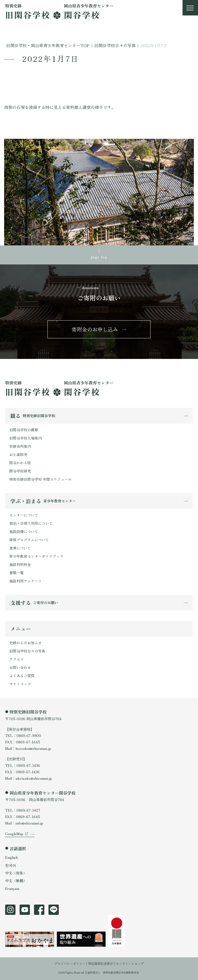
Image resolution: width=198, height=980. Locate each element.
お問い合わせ (20, 667)
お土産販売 (18, 454)
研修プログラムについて (29, 540)
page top (99, 257)
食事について (20, 548)
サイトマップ (20, 684)
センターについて (24, 515)
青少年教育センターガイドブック (36, 556)
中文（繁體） (16, 881)
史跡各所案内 (20, 446)
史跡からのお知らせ (26, 643)
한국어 (11, 865)
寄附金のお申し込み (95, 329)
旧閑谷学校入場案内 (26, 438)
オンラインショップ (130, 963)
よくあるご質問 (22, 676)
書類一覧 (16, 573)
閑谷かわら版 (20, 463)
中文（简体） (16, 873)
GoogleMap (14, 833)
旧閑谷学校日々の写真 (27, 651)
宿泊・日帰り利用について (31, 523)
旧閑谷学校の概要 (24, 430)
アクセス (16, 659)
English (11, 857)
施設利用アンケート (26, 581)
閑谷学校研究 (20, 471)
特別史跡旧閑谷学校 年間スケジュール (40, 479)
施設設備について (24, 531)
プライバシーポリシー (70, 963)
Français (12, 888)
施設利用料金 (20, 564)
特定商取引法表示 (101, 963)
